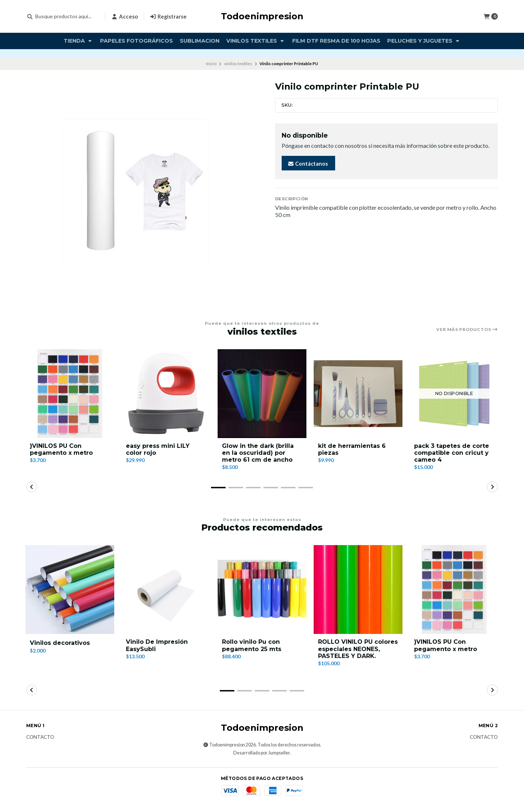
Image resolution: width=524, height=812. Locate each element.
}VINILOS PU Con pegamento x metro (61, 449)
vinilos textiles (256, 41)
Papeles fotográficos (136, 41)
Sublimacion (200, 41)
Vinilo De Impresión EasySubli (157, 645)
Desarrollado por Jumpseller (261, 753)
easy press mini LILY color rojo (158, 449)
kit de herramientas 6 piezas (352, 449)
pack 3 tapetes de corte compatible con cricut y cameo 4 (452, 453)
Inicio (211, 64)
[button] (218, 488)
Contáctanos (308, 164)
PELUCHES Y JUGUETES (424, 41)
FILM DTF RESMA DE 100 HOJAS (336, 41)
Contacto (40, 737)
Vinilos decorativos (60, 643)
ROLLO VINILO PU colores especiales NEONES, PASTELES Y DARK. (358, 649)
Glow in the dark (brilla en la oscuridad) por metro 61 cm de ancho (258, 453)
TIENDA (78, 41)
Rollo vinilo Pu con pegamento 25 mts (252, 645)
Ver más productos (467, 330)
